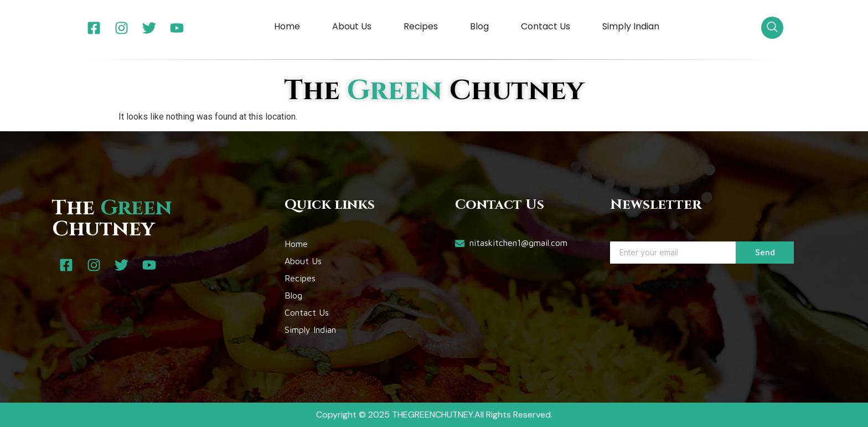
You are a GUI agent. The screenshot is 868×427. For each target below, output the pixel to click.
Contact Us (546, 26)
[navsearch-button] (772, 28)
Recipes (421, 26)
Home (287, 26)
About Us (352, 26)
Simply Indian (631, 26)
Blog (479, 26)
